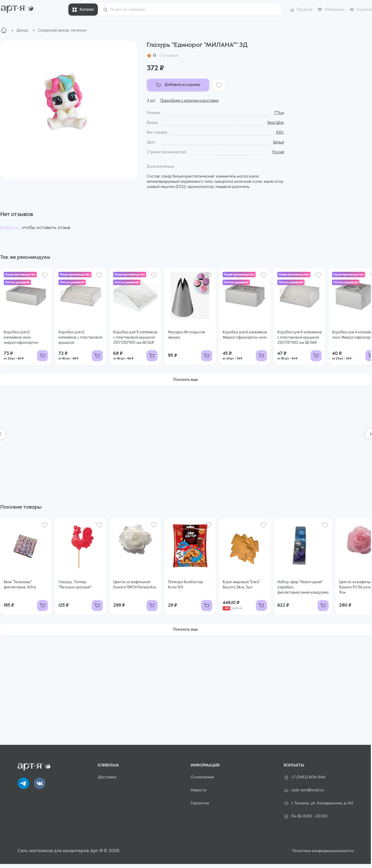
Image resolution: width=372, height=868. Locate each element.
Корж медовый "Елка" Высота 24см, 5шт (241, 585)
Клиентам (108, 765)
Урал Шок (276, 123)
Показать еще (185, 380)
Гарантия (200, 803)
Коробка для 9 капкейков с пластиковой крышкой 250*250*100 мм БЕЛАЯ (135, 338)
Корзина (364, 10)
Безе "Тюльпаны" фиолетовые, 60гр (20, 585)
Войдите (9, 228)
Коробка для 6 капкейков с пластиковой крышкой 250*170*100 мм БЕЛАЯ (299, 338)
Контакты (294, 765)
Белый (279, 142)
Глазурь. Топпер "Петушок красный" (75, 585)
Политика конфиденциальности (323, 851)
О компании (202, 777)
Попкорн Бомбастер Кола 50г (186, 585)
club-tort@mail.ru (304, 791)
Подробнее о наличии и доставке (189, 101)
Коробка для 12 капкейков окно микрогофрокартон (21, 338)
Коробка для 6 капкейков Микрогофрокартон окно (245, 335)
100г (280, 133)
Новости (199, 790)
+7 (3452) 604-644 (304, 777)
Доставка (107, 777)
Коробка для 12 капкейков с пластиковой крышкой (80, 338)
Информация (205, 765)
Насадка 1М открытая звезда (186, 335)
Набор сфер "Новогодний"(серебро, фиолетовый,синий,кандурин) (303, 587)
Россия (278, 152)
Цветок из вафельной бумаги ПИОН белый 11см (135, 585)
